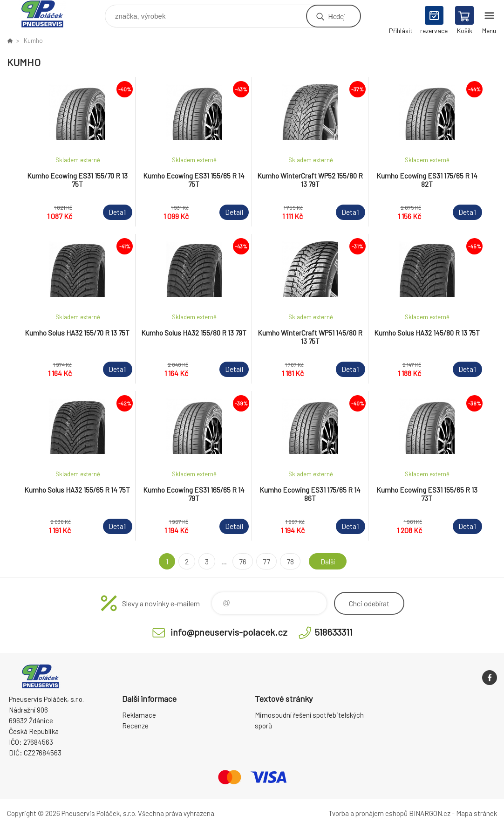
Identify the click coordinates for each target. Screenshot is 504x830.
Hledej (336, 16)
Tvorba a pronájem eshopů (368, 813)
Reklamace (139, 715)
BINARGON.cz (430, 813)
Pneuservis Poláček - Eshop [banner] (48, 14)
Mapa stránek (477, 813)
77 (266, 561)
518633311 (334, 632)
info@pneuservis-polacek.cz (229, 632)
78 (289, 561)
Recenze (135, 726)
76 (242, 561)
